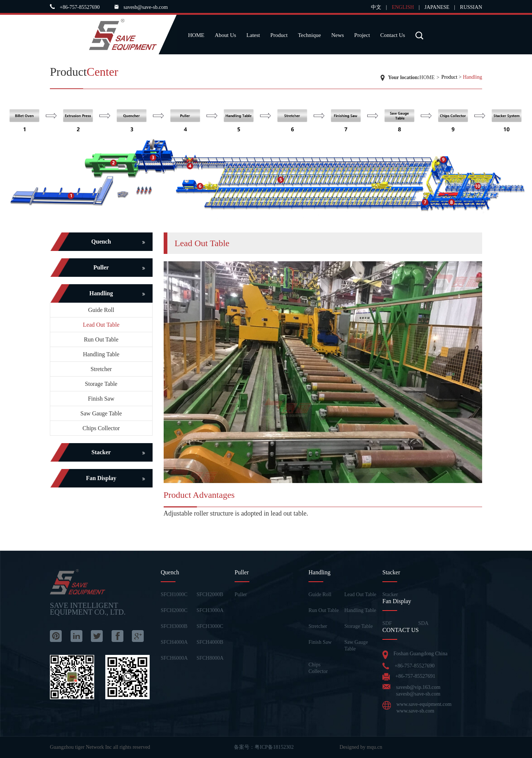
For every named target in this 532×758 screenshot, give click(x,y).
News (338, 35)
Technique (309, 35)
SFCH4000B (210, 642)
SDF (387, 623)
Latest (253, 35)
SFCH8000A (210, 658)
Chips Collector (101, 428)
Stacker (390, 594)
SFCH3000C (210, 626)
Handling (473, 77)
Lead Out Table (101, 325)
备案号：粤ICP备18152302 (264, 747)
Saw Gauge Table (101, 413)
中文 (376, 7)
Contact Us (393, 35)
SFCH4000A (174, 642)
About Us (225, 35)
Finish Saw (101, 399)
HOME (196, 35)
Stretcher (101, 369)
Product (279, 35)
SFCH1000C (174, 594)
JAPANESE (437, 7)
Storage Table (101, 384)
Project (362, 35)
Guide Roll (101, 310)
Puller (241, 594)
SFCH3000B (174, 626)
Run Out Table (101, 339)
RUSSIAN (471, 7)
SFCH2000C (174, 610)
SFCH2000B (210, 594)
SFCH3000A (210, 610)
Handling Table (101, 354)
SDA (423, 623)
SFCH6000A (174, 658)
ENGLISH (403, 7)
